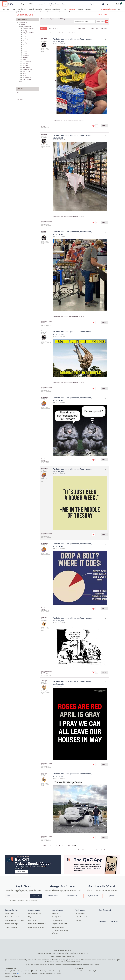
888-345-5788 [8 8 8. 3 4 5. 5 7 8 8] (95, 964)
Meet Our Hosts (33, 920)
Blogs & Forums (24, 12)
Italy (81, 971)
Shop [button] (22, 4)
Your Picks (6, 9)
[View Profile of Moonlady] (44, 39)
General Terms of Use (68, 956)
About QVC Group (58, 917)
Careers (78, 920)
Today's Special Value (29, 33)
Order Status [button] (53, 896)
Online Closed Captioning (39, 971)
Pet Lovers (26, 65)
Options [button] (106, 40)
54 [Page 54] (63, 33)
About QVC (56, 913)
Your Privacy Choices (10, 974)
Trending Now (22, 9)
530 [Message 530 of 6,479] (47, 839)
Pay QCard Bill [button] (92, 896)
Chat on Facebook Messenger (14, 920)
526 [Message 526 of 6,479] (47, 536)
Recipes (25, 47)
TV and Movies (27, 61)
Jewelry (25, 43)
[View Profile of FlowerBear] (45, 397)
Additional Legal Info (53, 971)
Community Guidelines (11, 971)
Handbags (25, 39)
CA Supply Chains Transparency (29, 974)
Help (106, 14)
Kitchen (25, 45)
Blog (30, 917)
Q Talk (24, 75)
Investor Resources (58, 927)
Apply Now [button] (111, 896)
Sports (24, 59)
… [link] (53, 33)
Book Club (25, 63)
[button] (104, 4)
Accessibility (19, 976)
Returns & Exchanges (12, 924)
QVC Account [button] (72, 896)
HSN (54, 953)
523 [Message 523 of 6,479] (47, 324)
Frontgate (70, 953)
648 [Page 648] (69, 33)
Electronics (26, 55)
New (13, 9)
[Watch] (31, 4)
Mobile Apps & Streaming (36, 927)
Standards (20, 100)
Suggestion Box (27, 77)
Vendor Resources (81, 913)
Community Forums (34, 913)
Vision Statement (9, 976)
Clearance (72, 9)
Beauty (25, 35)
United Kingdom (93, 971)
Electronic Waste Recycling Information (50, 974)
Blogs (22, 81)
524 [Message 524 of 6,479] (47, 390)
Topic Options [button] (53, 28)
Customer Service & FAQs (13, 917)
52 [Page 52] (56, 33)
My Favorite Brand (27, 27)
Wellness (25, 57)
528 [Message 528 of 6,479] (47, 674)
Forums (31, 12)
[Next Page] (74, 33)
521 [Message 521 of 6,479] (47, 128)
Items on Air (42, 4)
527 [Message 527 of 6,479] (47, 610)
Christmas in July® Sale (52, 9)
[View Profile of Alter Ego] (44, 617)
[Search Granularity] (100, 22)
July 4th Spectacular (36, 9)
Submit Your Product (82, 917)
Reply (104, 126)
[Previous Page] (44, 33)
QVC (17, 12)
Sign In (100, 14)
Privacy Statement (56, 956)
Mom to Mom (26, 67)
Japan (85, 971)
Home (24, 49)
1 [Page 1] (51, 33)
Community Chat (38, 12)
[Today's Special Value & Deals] (111, 9)
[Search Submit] (92, 4)
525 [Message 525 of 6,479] (47, 462)
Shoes (24, 41)
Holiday (25, 51)
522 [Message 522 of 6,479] (47, 224)
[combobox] (70, 4)
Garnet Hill (77, 953)
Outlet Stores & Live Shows (37, 924)
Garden (80, 9)
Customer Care (27, 79)
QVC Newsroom (57, 920)
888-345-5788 (9, 913)
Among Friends (27, 71)
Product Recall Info (11, 927)
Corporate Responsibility (60, 924)
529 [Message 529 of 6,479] (47, 766)
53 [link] (60, 33)
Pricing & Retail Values (25, 971)
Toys (64, 9)
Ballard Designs (61, 953)
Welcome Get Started (28, 29)
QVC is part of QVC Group (44, 953)
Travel (24, 73)
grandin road (85, 953)
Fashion (88, 9)
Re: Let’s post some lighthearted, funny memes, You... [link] (58, 12)
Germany (76, 971)
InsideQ (25, 31)
